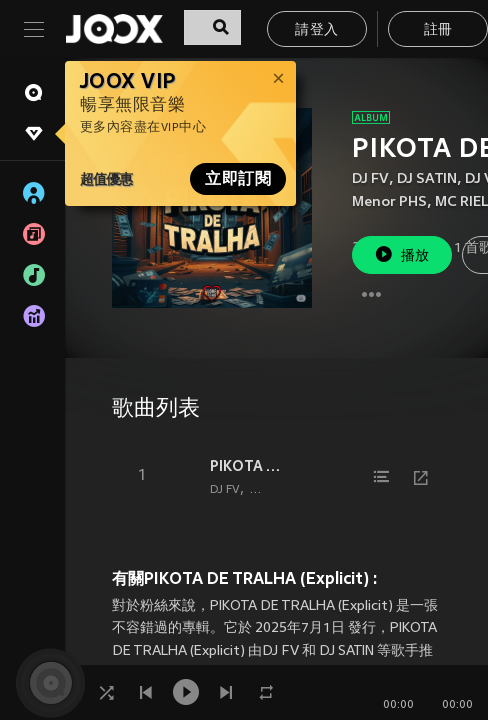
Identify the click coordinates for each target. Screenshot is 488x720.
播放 (402, 254)
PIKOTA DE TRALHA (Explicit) (249, 466)
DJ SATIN (427, 179)
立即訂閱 (238, 179)
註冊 (438, 30)
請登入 (316, 30)
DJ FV (370, 179)
